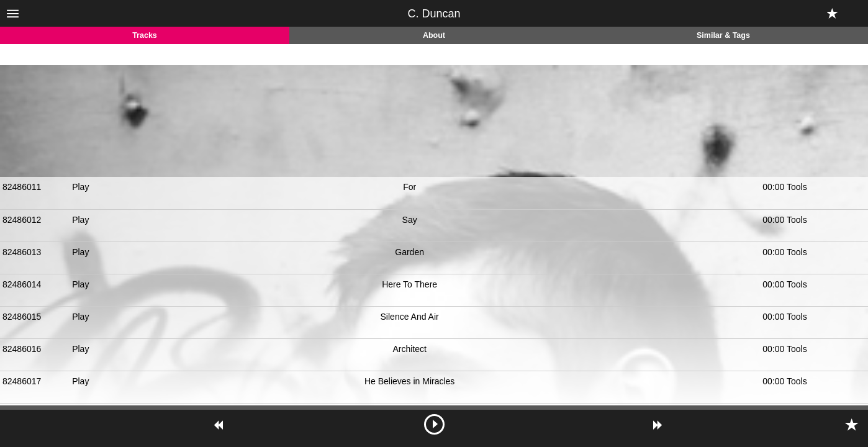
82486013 (22, 252)
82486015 (22, 317)
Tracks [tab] (145, 35)
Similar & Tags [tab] (723, 35)
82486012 (22, 220)
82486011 (22, 187)
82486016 (22, 349)
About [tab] (434, 35)
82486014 (22, 284)
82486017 (22, 381)
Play (80, 187)
